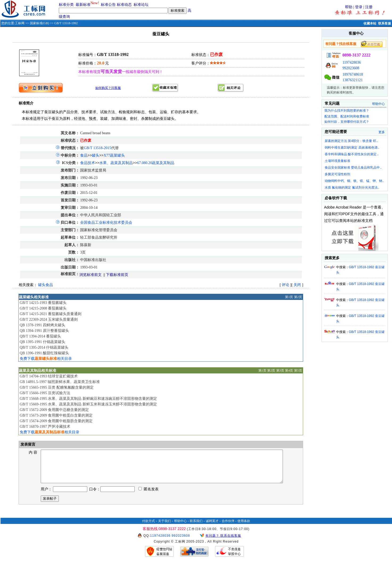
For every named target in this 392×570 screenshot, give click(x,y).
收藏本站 (370, 23)
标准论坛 (141, 5)
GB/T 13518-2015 (98, 148)
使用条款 (244, 527)
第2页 (298, 297)
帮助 (349, 7)
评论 (286, 285)
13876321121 (353, 80)
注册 (369, 7)
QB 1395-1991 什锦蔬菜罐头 (42, 342)
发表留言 (27, 444)
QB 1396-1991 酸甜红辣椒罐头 (44, 353)
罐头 (96, 155)
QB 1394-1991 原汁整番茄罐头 (44, 331)
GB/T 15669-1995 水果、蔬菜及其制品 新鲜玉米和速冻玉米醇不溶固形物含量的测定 (88, 404)
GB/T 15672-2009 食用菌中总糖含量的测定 (54, 410)
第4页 (289, 370)
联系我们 (196, 527)
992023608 (351, 68)
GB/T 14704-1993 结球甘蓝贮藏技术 (49, 376)
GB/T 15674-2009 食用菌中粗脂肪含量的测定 (56, 421)
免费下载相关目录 (46, 359)
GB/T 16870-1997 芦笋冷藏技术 (45, 427)
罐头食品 (46, 285)
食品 (84, 155)
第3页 (280, 370)
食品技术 (88, 163)
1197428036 (352, 62)
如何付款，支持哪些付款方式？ (347, 122)
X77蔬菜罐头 (114, 155)
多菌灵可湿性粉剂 (337, 174)
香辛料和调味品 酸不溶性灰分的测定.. (352, 154)
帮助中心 (378, 104)
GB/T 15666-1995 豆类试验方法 (45, 393)
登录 (359, 7)
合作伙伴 (228, 527)
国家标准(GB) (40, 23)
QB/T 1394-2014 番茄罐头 (40, 336)
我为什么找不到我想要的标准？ (347, 111)
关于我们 (164, 527)
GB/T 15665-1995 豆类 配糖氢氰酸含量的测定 (57, 387)
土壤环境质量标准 (337, 161)
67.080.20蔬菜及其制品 (156, 163)
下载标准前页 (117, 275)
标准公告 (108, 5)
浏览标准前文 (90, 275)
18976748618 (353, 74)
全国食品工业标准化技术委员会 (106, 223)
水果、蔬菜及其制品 (116, 163)
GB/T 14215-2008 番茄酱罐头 (43, 308)
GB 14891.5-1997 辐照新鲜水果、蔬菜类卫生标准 (60, 382)
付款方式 (148, 527)
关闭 (297, 285)
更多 (382, 132)
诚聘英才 (212, 527)
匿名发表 (148, 496)
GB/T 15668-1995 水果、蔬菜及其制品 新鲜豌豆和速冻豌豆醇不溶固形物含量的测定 (88, 399)
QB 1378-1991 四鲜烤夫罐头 (42, 325)
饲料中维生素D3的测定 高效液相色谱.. (352, 148)
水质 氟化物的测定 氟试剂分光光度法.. (352, 188)
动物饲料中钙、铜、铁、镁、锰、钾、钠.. (354, 181)
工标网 (20, 23)
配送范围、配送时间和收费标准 (347, 116)
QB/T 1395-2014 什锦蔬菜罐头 (44, 347)
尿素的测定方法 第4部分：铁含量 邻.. (351, 141)
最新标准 (83, 5)
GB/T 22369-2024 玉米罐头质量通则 (49, 319)
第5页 (298, 370)
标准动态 (124, 5)
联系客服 (385, 23)
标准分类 (66, 5)
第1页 (289, 297)
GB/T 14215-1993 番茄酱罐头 (43, 303)
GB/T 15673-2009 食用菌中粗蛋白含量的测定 (56, 415)
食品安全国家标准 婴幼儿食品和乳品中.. (353, 168)
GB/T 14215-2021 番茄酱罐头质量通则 (51, 314)
